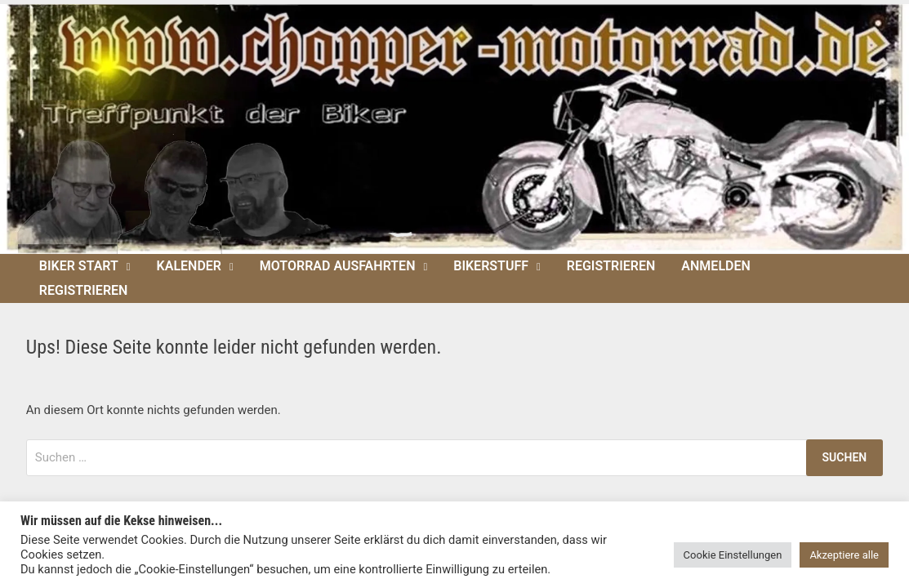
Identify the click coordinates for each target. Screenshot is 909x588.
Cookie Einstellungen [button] (733, 555)
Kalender (189, 266)
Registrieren (611, 266)
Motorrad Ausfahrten (338, 266)
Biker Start (79, 266)
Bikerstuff (491, 266)
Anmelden (715, 266)
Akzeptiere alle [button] (844, 555)
